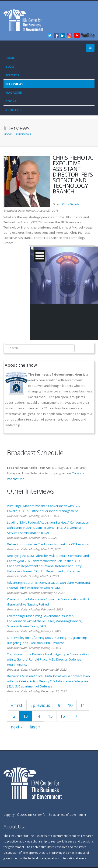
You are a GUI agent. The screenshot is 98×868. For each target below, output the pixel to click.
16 (63, 716)
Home (10, 58)
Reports (12, 75)
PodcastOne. (16, 479)
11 (83, 705)
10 (70, 705)
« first (17, 705)
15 (50, 716)
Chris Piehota (71, 204)
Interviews (14, 84)
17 (75, 716)
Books (11, 101)
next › (16, 727)
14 (38, 716)
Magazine (14, 92)
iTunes (76, 473)
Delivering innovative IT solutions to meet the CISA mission (48, 544)
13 (25, 716)
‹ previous (40, 705)
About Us (13, 110)
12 (13, 716)
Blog (10, 66)
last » (35, 727)
